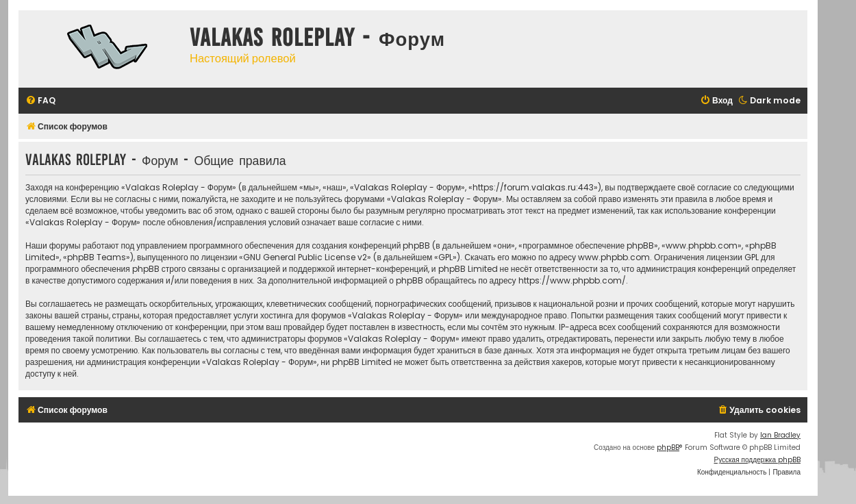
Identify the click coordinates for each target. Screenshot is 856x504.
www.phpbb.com (614, 257)
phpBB (668, 448)
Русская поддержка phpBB (757, 460)
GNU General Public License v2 (305, 257)
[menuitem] (40, 101)
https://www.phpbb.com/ (572, 280)
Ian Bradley (780, 435)
